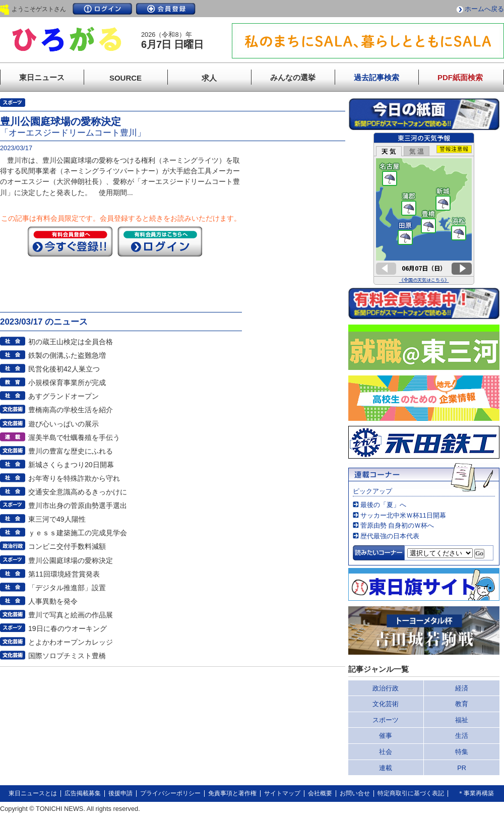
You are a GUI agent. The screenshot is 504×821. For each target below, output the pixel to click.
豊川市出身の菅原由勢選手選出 (78, 506)
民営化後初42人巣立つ (64, 369)
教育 (462, 704)
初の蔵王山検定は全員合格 (71, 342)
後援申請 (120, 793)
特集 (462, 752)
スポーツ (386, 720)
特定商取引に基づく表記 (411, 793)
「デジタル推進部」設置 (67, 588)
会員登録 (166, 9)
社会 (386, 752)
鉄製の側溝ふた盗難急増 (67, 355)
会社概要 (320, 793)
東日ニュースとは (33, 793)
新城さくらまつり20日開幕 (71, 465)
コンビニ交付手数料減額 (67, 546)
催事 (386, 736)
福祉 (462, 720)
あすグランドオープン (64, 396)
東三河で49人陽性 (57, 519)
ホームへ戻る (484, 9)
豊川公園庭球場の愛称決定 (71, 560)
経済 (462, 688)
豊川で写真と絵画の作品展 (71, 615)
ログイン (102, 9)
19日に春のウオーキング (68, 628)
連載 (386, 768)
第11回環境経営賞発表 (64, 574)
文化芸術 (386, 704)
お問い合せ (355, 793)
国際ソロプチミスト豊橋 (67, 656)
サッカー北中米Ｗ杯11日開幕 (403, 515)
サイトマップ (282, 793)
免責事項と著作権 (232, 793)
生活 (462, 736)
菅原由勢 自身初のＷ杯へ (397, 525)
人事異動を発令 (53, 601)
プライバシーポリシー (170, 793)
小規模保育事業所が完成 (67, 383)
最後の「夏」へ (383, 505)
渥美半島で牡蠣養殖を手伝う (74, 437)
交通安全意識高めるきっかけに (78, 492)
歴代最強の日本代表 (390, 536)
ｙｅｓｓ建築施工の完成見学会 (78, 533)
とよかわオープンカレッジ (71, 642)
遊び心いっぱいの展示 (64, 424)
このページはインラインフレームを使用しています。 (424, 209)
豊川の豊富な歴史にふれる (71, 451)
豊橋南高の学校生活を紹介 (71, 410)
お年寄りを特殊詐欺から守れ (74, 478)
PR (462, 768)
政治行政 (386, 688)
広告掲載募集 (83, 793)
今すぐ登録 (70, 241)
